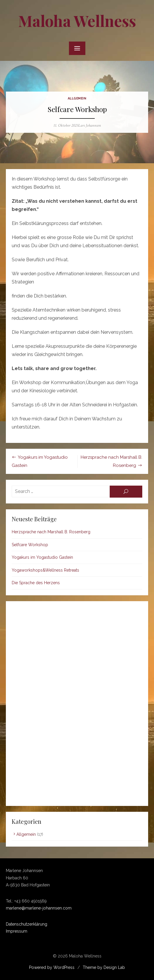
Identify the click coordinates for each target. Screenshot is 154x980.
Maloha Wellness (77, 21)
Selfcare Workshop (30, 545)
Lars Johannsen (90, 125)
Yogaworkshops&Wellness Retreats (45, 570)
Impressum (17, 931)
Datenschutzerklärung (27, 924)
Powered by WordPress (52, 967)
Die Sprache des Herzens (36, 583)
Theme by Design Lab (104, 967)
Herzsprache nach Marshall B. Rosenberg (51, 532)
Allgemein (77, 98)
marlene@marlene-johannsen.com (39, 908)
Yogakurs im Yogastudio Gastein (42, 557)
